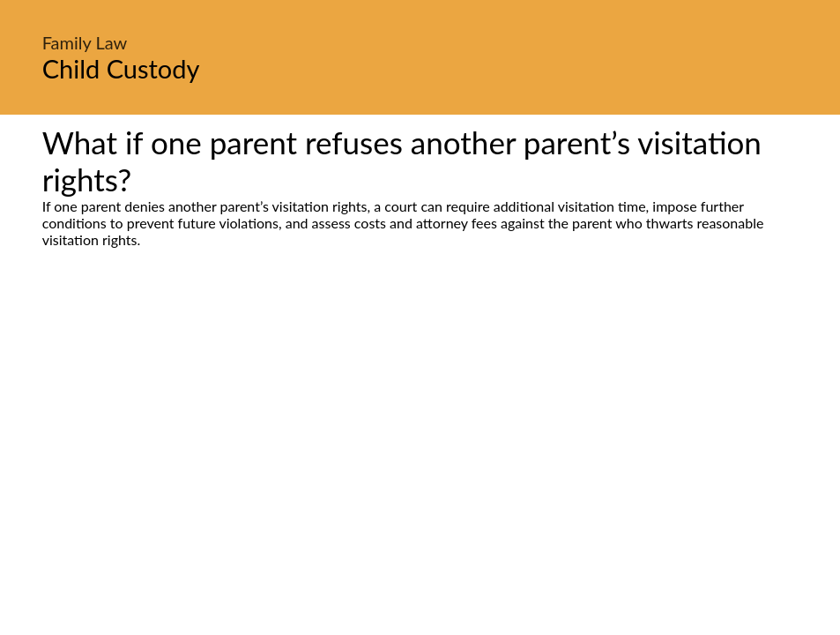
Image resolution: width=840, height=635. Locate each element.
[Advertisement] (420, 414)
